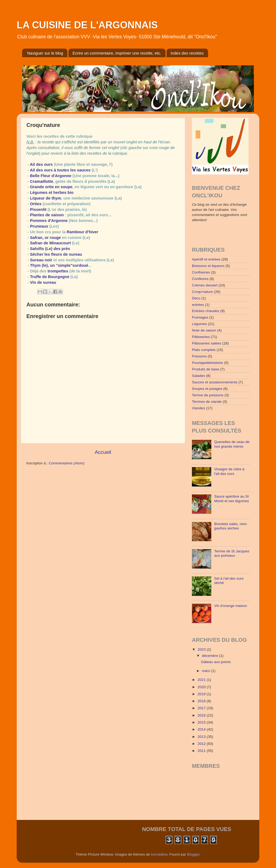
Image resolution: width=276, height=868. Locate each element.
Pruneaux (39, 226)
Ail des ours (41, 164)
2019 (202, 694)
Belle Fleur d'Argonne (51, 176)
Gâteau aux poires (216, 662)
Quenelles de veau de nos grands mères (232, 444)
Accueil (103, 452)
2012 (202, 744)
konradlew (159, 854)
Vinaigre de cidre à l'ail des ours (229, 471)
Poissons (199, 356)
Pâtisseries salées (207, 343)
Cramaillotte (42, 181)
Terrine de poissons (208, 395)
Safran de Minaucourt (50, 243)
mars (206, 671)
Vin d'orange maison (230, 606)
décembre (211, 656)
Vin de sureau (43, 282)
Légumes (199, 324)
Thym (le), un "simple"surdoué (58, 265)
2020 (202, 687)
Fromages (200, 317)
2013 (202, 737)
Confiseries (201, 272)
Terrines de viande (207, 402)
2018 (202, 701)
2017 (202, 708)
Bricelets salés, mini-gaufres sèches (231, 526)
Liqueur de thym (45, 198)
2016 (202, 715)
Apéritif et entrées (206, 259)
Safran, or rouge (45, 238)
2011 (202, 751)
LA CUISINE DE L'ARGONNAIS (87, 25)
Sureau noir (41, 260)
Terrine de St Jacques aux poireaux (232, 553)
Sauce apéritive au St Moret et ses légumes (231, 499)
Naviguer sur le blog (45, 53)
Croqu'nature (202, 292)
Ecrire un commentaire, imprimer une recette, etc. (117, 53)
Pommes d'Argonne (49, 221)
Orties (36, 204)
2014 (202, 729)
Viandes (199, 408)
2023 (202, 649)
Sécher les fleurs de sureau (56, 254)
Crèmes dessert (205, 285)
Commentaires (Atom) (67, 463)
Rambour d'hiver (82, 232)
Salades (199, 376)
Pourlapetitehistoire (208, 363)
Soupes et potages (207, 389)
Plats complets (204, 350)
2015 (202, 722)
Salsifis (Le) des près (50, 249)
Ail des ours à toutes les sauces (60, 170)
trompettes (58, 271)
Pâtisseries (201, 337)
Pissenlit (38, 210)
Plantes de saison (47, 215)
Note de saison (204, 330)
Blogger (193, 854)
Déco (196, 298)
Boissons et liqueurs (208, 266)
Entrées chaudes (206, 311)
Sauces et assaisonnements (215, 382)
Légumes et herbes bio (52, 192)
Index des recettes (187, 53)
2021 (202, 680)
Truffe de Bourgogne (50, 277)
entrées (198, 305)
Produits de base (206, 369)
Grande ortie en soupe (51, 187)
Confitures (200, 279)
